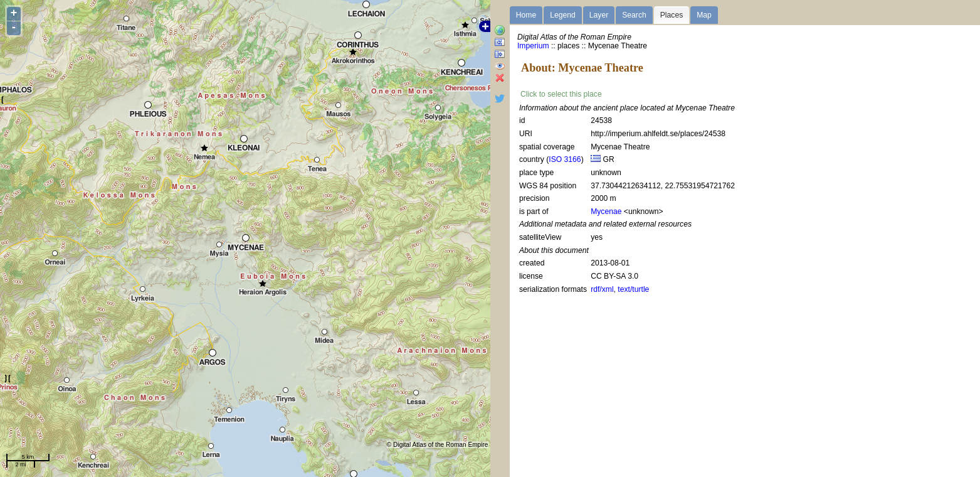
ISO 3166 (565, 159)
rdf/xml (602, 289)
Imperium (533, 46)
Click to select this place (561, 94)
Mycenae (606, 212)
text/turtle (633, 289)
